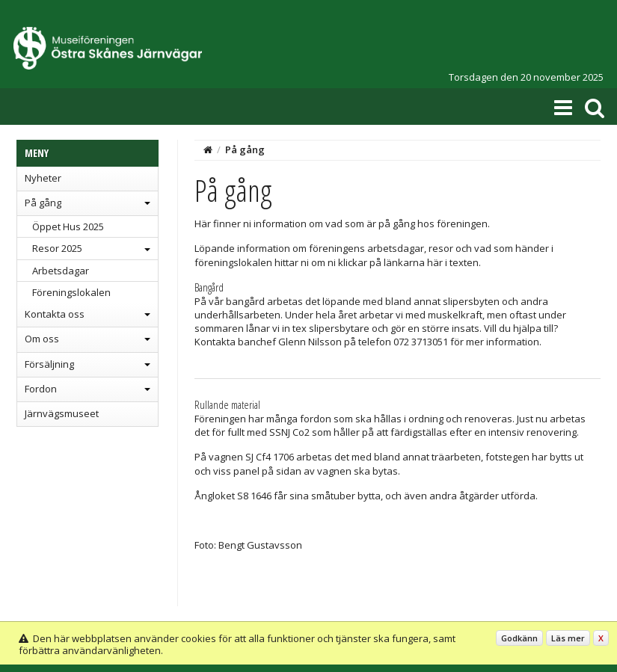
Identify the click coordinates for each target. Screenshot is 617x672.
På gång (43, 203)
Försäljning (49, 364)
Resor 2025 (57, 248)
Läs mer (568, 638)
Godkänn (519, 638)
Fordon (41, 389)
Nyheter (43, 178)
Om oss (42, 339)
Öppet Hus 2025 (68, 226)
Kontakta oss (55, 314)
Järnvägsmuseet (62, 413)
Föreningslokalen (71, 292)
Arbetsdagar (61, 271)
